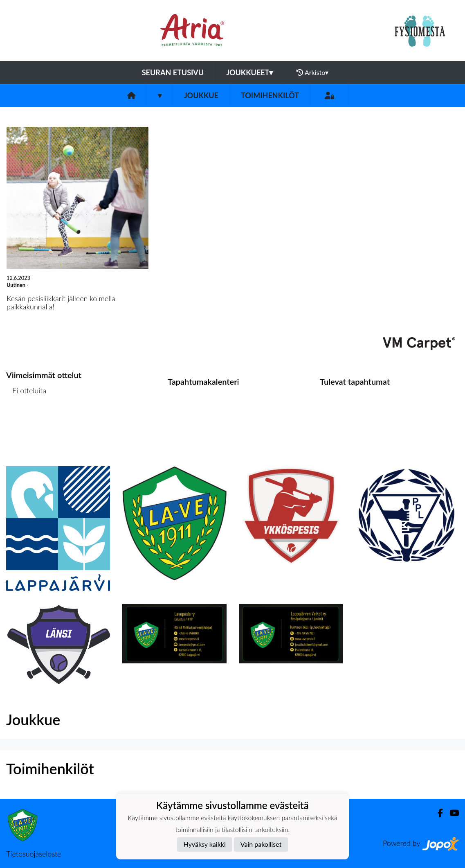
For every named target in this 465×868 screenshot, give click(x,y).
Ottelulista (26, 422)
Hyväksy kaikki (205, 844)
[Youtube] (451, 813)
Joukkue (201, 95)
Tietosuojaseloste (34, 854)
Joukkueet (249, 72)
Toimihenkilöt (270, 95)
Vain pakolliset (261, 844)
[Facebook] (437, 813)
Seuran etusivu (173, 72)
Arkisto (312, 72)
